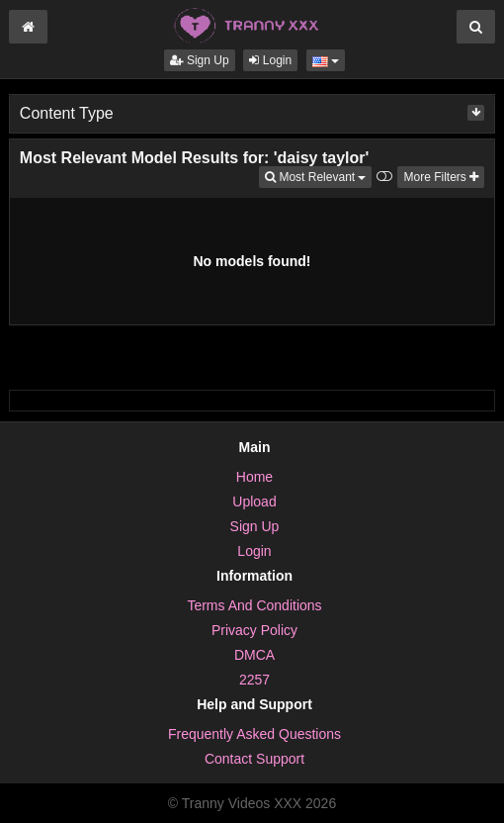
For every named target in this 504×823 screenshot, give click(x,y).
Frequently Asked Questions (254, 734)
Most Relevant (318, 176)
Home (254, 477)
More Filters (441, 177)
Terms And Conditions (254, 605)
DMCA (254, 655)
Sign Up (200, 60)
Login (270, 60)
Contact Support (254, 759)
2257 (254, 680)
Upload (254, 502)
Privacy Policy (254, 630)
